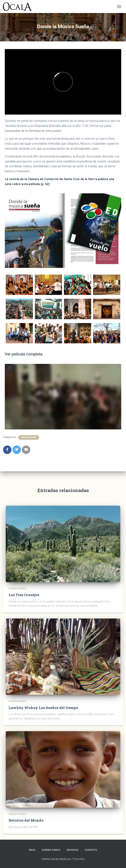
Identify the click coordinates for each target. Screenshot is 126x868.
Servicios (73, 850)
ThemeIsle (78, 859)
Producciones (29, 437)
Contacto (91, 850)
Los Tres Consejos (24, 595)
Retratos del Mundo (26, 820)
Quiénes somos (51, 850)
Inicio (32, 850)
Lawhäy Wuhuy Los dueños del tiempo (43, 708)
